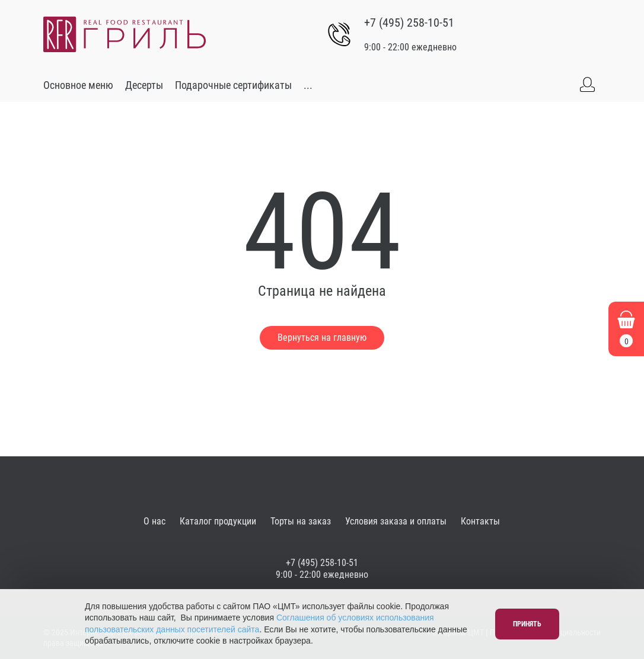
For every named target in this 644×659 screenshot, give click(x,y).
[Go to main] (125, 34)
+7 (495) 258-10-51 (409, 23)
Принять (527, 624)
